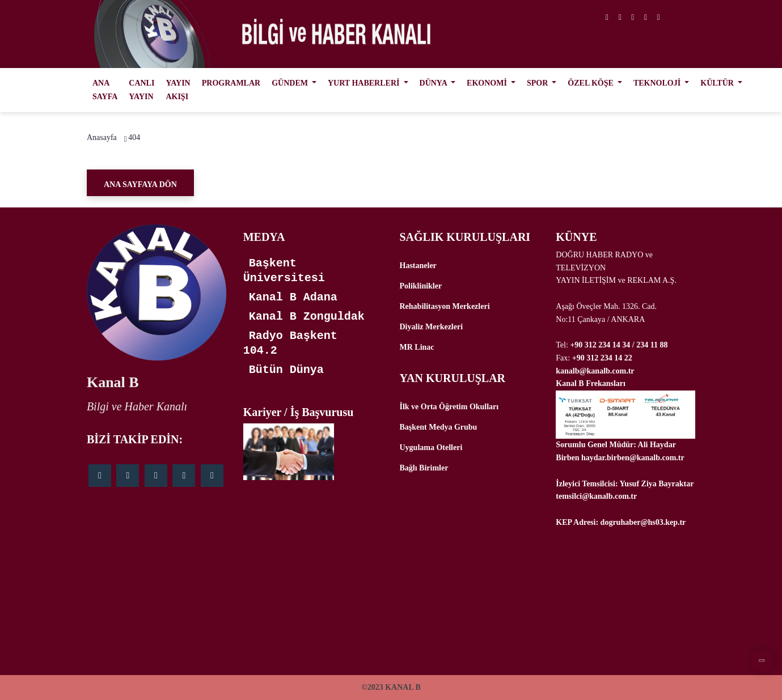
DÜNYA (434, 83)
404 (134, 137)
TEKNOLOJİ (658, 83)
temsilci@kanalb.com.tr (596, 496)
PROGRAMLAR (231, 83)
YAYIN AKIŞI (178, 90)
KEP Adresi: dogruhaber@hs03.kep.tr (621, 522)
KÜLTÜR (718, 83)
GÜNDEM (291, 83)
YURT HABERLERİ (365, 83)
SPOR (538, 83)
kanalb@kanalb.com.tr (595, 371)
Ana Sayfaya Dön (140, 184)
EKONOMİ (488, 83)
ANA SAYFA (105, 90)
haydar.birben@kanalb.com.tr (633, 458)
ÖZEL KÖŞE (591, 83)
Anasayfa (102, 137)
